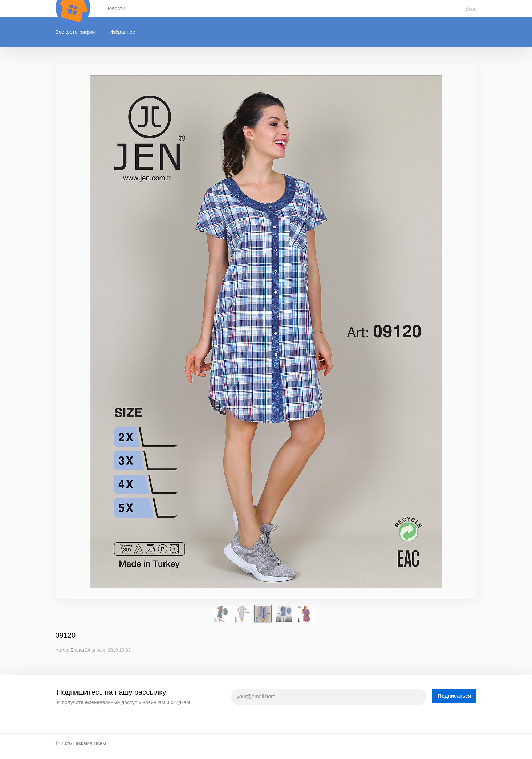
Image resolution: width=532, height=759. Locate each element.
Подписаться (455, 696)
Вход (471, 9)
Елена (77, 650)
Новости (115, 8)
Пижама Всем (90, 743)
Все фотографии (75, 32)
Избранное (122, 32)
